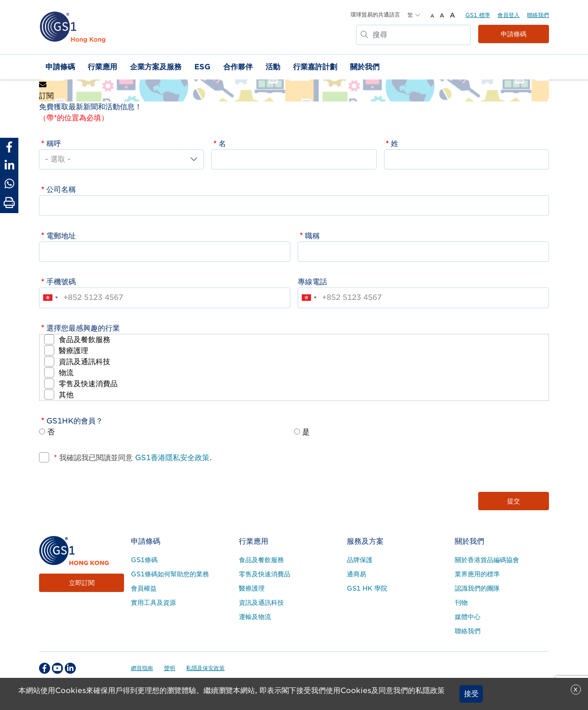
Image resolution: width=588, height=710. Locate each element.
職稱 (312, 236)
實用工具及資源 (153, 603)
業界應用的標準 (477, 574)
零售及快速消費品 (88, 384)
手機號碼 (61, 282)
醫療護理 (73, 351)
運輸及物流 (255, 617)
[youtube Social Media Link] (57, 668)
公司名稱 (61, 189)
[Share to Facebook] (9, 147)
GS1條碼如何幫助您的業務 (170, 574)
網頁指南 (142, 668)
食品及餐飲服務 (85, 340)
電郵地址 (61, 236)
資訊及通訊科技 (85, 362)
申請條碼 (514, 34)
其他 (66, 395)
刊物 (461, 603)
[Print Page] (9, 203)
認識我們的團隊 (477, 588)
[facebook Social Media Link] (45, 668)
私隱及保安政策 (205, 668)
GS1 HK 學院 (367, 588)
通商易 (356, 574)
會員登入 (509, 15)
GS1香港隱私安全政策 (171, 458)
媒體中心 (468, 617)
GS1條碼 (144, 560)
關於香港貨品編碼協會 (487, 560)
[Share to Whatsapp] (9, 184)
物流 (66, 373)
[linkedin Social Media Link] (70, 668)
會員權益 (144, 588)
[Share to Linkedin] (9, 165)
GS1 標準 (478, 15)
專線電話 (312, 282)
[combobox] (50, 298)
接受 (471, 694)
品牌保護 (360, 560)
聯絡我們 (538, 15)
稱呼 (54, 144)
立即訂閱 (82, 583)
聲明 (170, 668)
